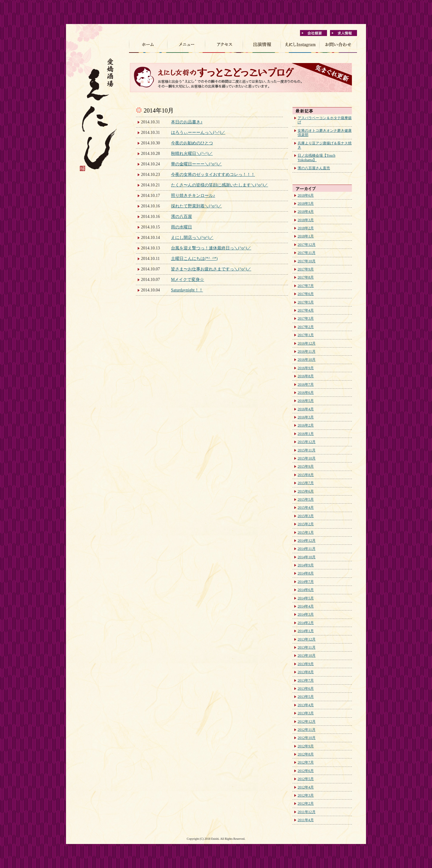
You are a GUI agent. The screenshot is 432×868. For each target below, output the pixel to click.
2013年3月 (306, 713)
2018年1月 (306, 236)
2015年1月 (306, 532)
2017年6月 (306, 294)
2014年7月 (306, 582)
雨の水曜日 (181, 227)
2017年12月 (307, 245)
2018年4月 (306, 212)
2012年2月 (306, 803)
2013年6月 (306, 689)
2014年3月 (306, 614)
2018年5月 (306, 203)
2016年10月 (307, 360)
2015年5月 (306, 499)
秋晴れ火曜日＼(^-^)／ (192, 154)
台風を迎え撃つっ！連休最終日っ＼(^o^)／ (211, 248)
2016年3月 (306, 417)
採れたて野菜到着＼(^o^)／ (196, 206)
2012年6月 (306, 771)
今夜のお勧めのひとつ (192, 143)
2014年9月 (306, 565)
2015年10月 (307, 458)
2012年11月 (307, 730)
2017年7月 (306, 286)
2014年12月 (307, 541)
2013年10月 (307, 656)
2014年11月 (307, 549)
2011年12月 (307, 812)
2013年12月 (307, 639)
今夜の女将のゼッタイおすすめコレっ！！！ (213, 175)
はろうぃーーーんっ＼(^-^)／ (198, 133)
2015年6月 (306, 491)
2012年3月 (306, 795)
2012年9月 (306, 746)
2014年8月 (306, 573)
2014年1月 (306, 631)
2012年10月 (307, 738)
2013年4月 (306, 705)
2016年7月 (306, 384)
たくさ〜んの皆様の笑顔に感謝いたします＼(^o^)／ (219, 185)
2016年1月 (306, 434)
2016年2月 (306, 425)
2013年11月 (307, 647)
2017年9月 (306, 269)
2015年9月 (306, 466)
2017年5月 (306, 302)
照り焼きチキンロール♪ (193, 196)
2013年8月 (306, 672)
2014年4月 (306, 606)
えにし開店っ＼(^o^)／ (192, 238)
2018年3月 (306, 220)
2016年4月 (306, 409)
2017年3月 (306, 318)
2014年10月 (307, 557)
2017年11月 (307, 253)
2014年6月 (306, 590)
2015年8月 (306, 475)
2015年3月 (306, 516)
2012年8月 (306, 754)
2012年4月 (306, 787)
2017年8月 (306, 277)
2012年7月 (306, 762)
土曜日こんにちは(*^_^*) (194, 259)
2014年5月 (306, 598)
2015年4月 (306, 508)
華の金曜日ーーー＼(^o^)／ (196, 164)
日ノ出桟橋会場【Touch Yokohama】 (316, 158)
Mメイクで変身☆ (187, 280)
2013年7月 (306, 680)
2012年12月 (307, 722)
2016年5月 (306, 401)
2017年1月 (306, 335)
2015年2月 (306, 524)
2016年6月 (306, 393)
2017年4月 (306, 310)
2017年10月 (307, 261)
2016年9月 (306, 368)
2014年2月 (306, 623)
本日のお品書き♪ (187, 122)
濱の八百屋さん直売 (314, 168)
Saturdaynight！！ (187, 290)
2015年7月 (306, 483)
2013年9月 (306, 664)
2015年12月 (307, 442)
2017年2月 (306, 327)
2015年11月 (307, 450)
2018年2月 (306, 228)
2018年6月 (306, 195)
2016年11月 (307, 351)
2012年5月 (306, 779)
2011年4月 (306, 820)
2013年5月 (306, 697)
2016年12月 (307, 343)
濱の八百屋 (181, 217)
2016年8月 (306, 376)
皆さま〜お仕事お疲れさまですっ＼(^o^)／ (211, 269)
